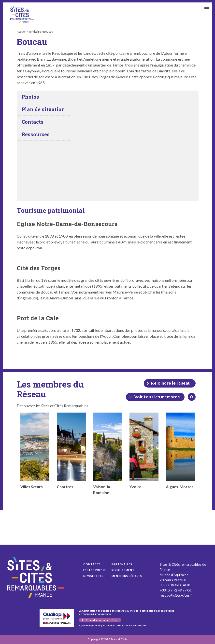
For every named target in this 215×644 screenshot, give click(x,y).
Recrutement (123, 570)
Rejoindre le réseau (171, 383)
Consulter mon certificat (102, 620)
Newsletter (93, 576)
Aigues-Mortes (180, 451)
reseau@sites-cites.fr (176, 595)
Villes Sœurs (35, 451)
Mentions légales (127, 576)
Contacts (92, 564)
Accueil (21, 32)
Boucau (22, 15)
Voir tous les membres (157, 397)
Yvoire (144, 451)
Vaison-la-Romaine (108, 454)
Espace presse (95, 570)
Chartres (71, 451)
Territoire (35, 32)
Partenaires (122, 564)
